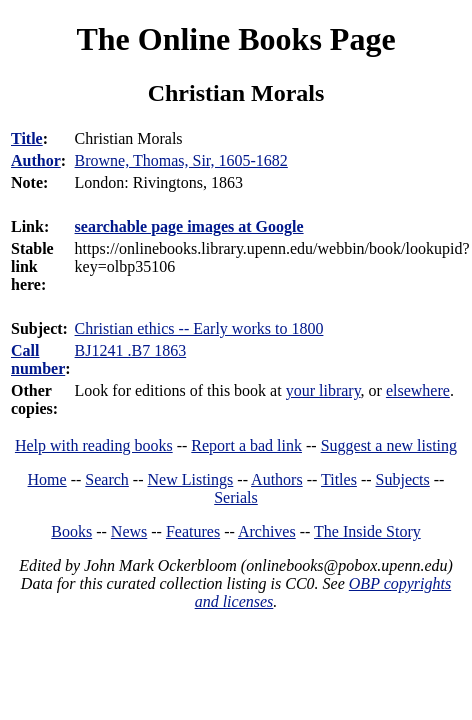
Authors (277, 479)
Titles (339, 479)
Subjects (403, 479)
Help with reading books (94, 445)
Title (27, 138)
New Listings (191, 479)
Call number (38, 359)
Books (71, 531)
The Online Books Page (235, 39)
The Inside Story (367, 531)
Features (193, 531)
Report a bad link (246, 445)
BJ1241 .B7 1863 (131, 350)
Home (47, 479)
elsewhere (418, 390)
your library (323, 390)
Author (36, 160)
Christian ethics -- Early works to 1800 (199, 328)
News (129, 531)
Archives (267, 531)
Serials (236, 497)
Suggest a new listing (389, 445)
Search (107, 479)
